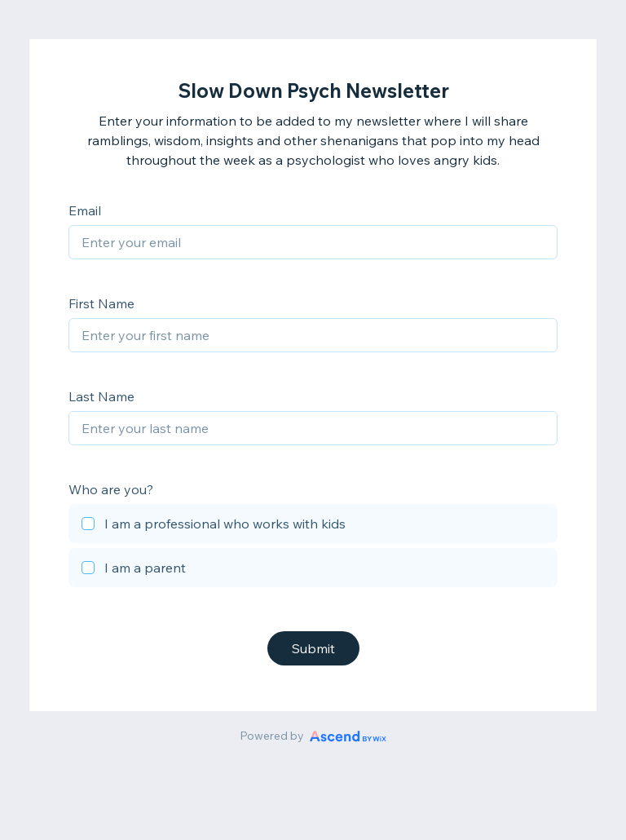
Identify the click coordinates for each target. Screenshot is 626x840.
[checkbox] (313, 526)
